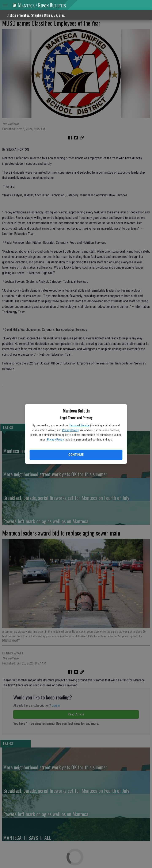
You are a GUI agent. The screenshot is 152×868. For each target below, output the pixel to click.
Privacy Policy (70, 430)
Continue (76, 455)
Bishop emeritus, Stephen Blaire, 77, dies (36, 15)
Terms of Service (79, 425)
